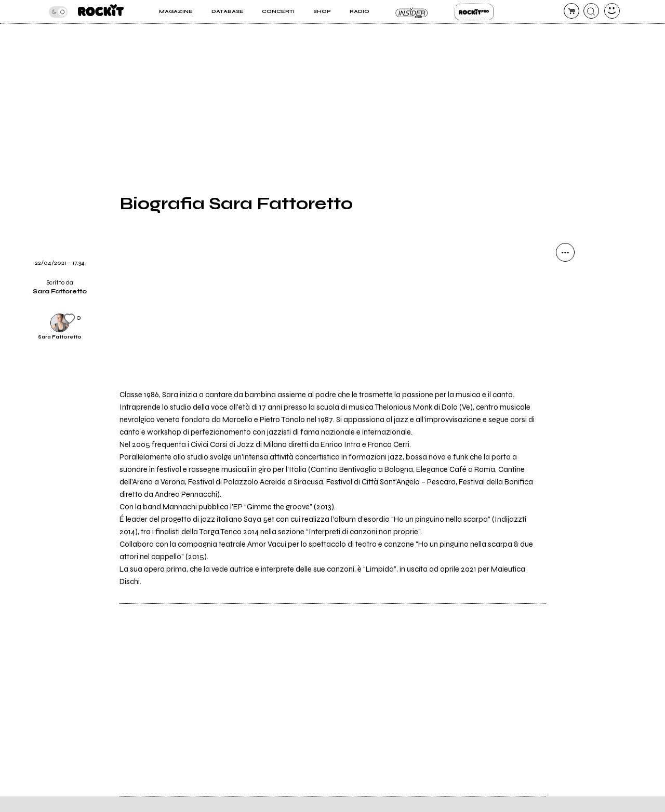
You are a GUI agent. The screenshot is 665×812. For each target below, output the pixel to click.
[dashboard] (612, 11)
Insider (412, 12)
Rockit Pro (474, 12)
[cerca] (591, 11)
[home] (101, 12)
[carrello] (571, 11)
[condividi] (565, 252)
